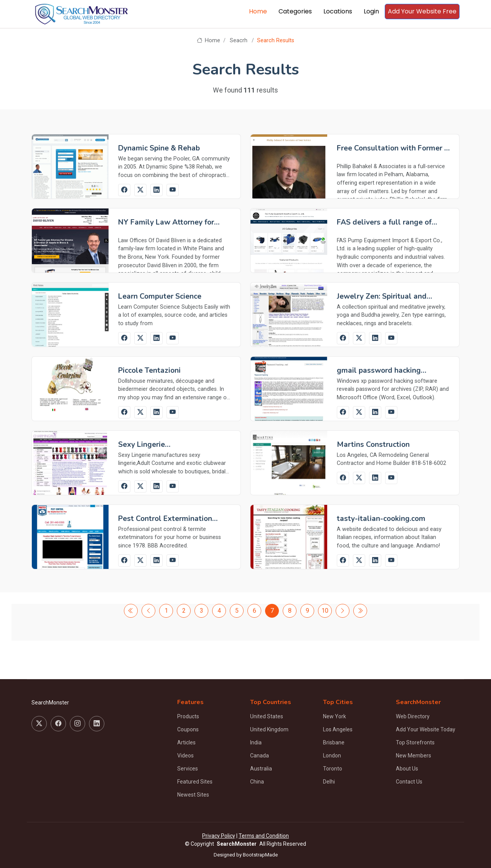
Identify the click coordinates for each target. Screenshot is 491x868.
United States (267, 716)
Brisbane (334, 742)
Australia (261, 769)
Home (258, 11)
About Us (407, 769)
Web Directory (413, 716)
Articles (186, 742)
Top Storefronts (415, 742)
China (257, 782)
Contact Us (409, 782)
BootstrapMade (260, 855)
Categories (295, 11)
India (256, 742)
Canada (260, 756)
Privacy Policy (219, 836)
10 (325, 611)
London (332, 756)
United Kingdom (269, 729)
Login (371, 11)
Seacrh (239, 41)
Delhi (329, 782)
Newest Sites (193, 795)
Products (188, 716)
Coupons (188, 729)
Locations (338, 11)
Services (188, 769)
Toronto (333, 769)
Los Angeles (338, 729)
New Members (414, 756)
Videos (185, 756)
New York (334, 716)
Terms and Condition (264, 836)
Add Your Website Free (422, 11)
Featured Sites (195, 782)
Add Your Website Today (426, 729)
